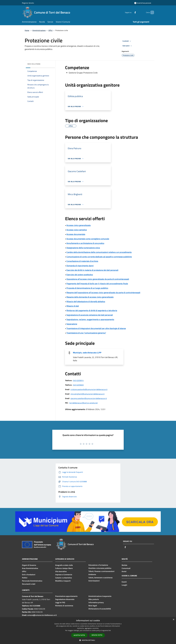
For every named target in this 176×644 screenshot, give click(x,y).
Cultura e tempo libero (64, 568)
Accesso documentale (76, 234)
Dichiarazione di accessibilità (100, 609)
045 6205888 (35, 606)
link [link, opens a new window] (110, 630)
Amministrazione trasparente (100, 596)
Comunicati (126, 568)
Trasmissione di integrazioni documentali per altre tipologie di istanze (96, 328)
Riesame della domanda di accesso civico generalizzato (90, 297)
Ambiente (92, 574)
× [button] (173, 620)
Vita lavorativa (61, 571)
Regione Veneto (28, 3)
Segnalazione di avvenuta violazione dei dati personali (90, 315)
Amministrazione (39, 30)
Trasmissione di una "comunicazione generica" (86, 333)
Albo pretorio (94, 599)
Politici (25, 578)
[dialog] (88, 631)
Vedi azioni (128, 46)
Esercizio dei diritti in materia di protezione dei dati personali (92, 270)
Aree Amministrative (30, 568)
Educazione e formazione (98, 565)
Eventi (124, 582)
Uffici (50, 30)
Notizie (124, 565)
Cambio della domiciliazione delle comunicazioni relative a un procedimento (99, 252)
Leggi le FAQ (60, 602)
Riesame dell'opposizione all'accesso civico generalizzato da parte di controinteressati (103, 293)
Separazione (72, 324)
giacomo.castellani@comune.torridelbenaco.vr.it (89, 398)
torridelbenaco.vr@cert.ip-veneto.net (84, 403)
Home (27, 30)
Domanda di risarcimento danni (80, 266)
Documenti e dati (29, 584)
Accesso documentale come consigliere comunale (88, 239)
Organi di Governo (29, 565)
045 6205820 (78, 385)
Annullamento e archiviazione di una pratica (85, 243)
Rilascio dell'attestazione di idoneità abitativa (86, 301)
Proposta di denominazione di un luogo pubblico (87, 288)
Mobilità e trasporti (63, 581)
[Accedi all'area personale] (143, 3)
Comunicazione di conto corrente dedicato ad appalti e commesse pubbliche (99, 257)
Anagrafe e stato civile (64, 565)
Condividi (127, 41)
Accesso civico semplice (77, 230)
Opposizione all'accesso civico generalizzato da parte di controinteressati (98, 279)
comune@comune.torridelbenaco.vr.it (42, 615)
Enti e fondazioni (29, 575)
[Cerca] (151, 12)
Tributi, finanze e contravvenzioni (101, 571)
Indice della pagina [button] (34, 64)
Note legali (93, 606)
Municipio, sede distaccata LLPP (87, 353)
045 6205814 (78, 380)
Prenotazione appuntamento (66, 596)
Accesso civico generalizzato (79, 225)
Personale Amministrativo (32, 581)
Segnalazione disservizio (65, 599)
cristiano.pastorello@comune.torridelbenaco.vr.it (89, 389)
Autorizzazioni (94, 581)
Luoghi (124, 585)
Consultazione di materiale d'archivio (82, 261)
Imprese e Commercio (64, 575)
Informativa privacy (96, 602)
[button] (88, 640)
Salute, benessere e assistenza (100, 578)
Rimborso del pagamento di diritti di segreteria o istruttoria (92, 310)
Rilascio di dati (73, 306)
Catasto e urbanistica (64, 578)
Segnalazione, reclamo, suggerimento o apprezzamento (90, 319)
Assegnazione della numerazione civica (83, 248)
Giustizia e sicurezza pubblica (100, 568)
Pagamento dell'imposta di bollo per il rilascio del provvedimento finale (97, 284)
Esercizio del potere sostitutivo (80, 275)
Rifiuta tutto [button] (97, 635)
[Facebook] (131, 12)
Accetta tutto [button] (79, 635)
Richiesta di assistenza (64, 606)
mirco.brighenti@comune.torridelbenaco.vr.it (88, 394)
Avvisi (124, 571)
